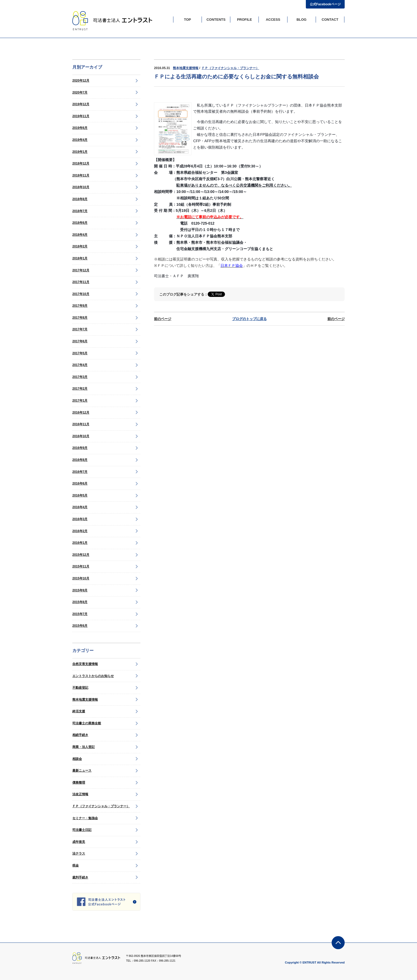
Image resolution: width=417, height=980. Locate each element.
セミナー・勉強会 (85, 818)
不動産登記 (80, 688)
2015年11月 (81, 566)
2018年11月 (81, 175)
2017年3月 (80, 377)
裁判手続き (80, 877)
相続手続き (80, 735)
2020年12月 (81, 81)
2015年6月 (80, 626)
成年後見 (79, 842)
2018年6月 (80, 223)
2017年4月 (80, 365)
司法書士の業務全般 (87, 723)
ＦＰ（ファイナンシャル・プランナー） (101, 806)
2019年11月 (81, 116)
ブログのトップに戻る (249, 319)
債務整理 (79, 783)
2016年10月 (81, 436)
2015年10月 (81, 578)
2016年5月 (80, 495)
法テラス (79, 853)
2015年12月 (81, 555)
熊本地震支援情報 (85, 700)
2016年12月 (81, 413)
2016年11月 (81, 424)
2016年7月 (80, 472)
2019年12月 (81, 104)
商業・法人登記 (84, 747)
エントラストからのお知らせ (93, 676)
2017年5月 (80, 353)
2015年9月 (80, 590)
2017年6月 (80, 341)
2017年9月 (80, 306)
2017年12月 (81, 270)
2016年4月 (80, 507)
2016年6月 (80, 483)
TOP (188, 20)
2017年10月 (81, 294)
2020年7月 (80, 92)
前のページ (163, 319)
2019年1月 (80, 152)
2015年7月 (80, 614)
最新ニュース (82, 771)
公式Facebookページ (325, 4)
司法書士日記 (82, 830)
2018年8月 (80, 199)
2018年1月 (80, 258)
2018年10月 (81, 187)
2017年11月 (81, 282)
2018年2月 (80, 246)
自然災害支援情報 (85, 664)
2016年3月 (80, 519)
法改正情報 (80, 794)
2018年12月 (81, 163)
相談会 (77, 759)
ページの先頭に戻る (338, 943)
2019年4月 (80, 140)
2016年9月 (80, 448)
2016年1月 (80, 543)
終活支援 (79, 711)
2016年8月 (80, 460)
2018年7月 (80, 211)
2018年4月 (80, 235)
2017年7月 (80, 329)
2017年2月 (80, 389)
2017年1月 (80, 401)
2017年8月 (80, 318)
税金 (76, 865)
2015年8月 (80, 602)
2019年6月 (80, 128)
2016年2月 (80, 531)
